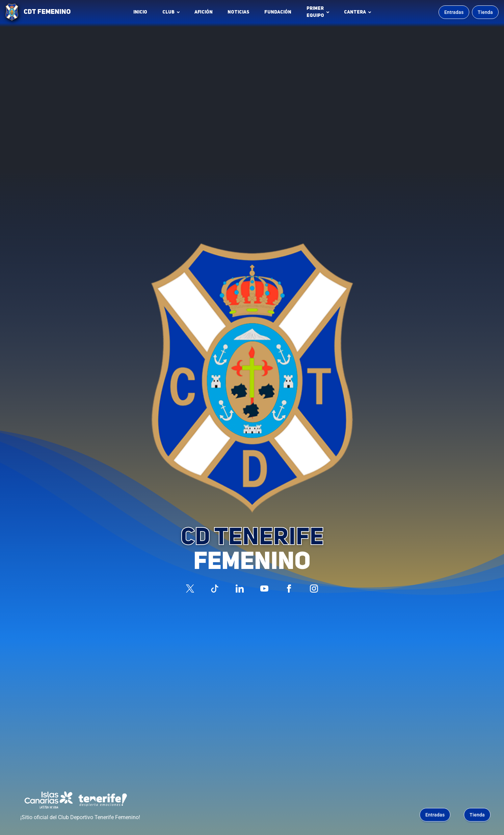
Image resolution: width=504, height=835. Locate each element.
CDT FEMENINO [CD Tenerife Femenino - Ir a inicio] (47, 12)
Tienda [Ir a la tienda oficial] (485, 12)
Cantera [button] (355, 12)
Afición (204, 12)
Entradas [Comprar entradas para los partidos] (454, 12)
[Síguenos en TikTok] (215, 589)
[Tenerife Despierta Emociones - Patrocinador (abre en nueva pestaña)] (103, 800)
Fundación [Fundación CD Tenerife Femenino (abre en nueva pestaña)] (280, 14)
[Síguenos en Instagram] (314, 589)
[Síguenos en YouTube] (264, 589)
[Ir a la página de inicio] (12, 12)
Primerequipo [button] (315, 12)
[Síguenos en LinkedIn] (240, 589)
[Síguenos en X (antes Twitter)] (190, 589)
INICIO (140, 12)
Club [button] (168, 12)
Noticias (238, 12)
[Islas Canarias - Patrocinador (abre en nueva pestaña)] (49, 800)
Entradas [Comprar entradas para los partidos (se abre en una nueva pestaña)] (435, 815)
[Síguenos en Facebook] (289, 589)
